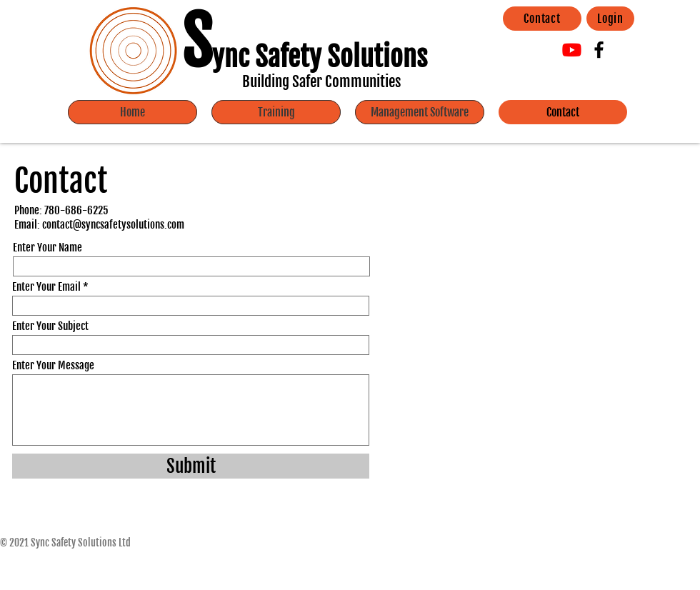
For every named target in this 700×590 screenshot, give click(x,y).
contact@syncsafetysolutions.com (113, 225)
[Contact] (542, 19)
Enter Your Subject (50, 326)
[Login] (610, 19)
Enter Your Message (53, 365)
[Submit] (191, 466)
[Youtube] (572, 50)
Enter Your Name (47, 247)
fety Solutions (354, 57)
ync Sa (246, 57)
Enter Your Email (46, 287)
